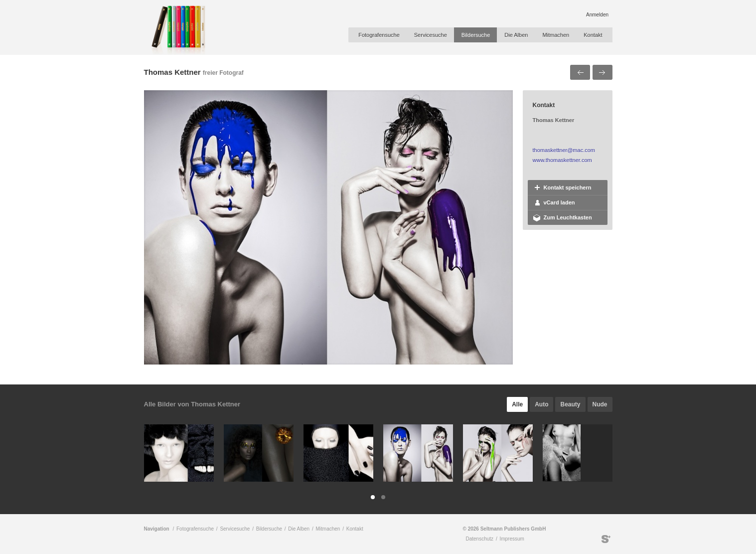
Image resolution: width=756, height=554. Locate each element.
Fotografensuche (379, 35)
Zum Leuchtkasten (568, 217)
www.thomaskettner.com (562, 160)
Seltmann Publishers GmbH (606, 539)
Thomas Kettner (172, 72)
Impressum (512, 539)
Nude (600, 404)
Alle (517, 404)
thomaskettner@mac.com (564, 150)
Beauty (570, 404)
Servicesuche (431, 35)
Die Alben (516, 35)
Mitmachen (556, 35)
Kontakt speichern (568, 187)
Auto (541, 404)
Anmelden (597, 15)
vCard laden (559, 202)
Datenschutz (480, 539)
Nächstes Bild (603, 72)
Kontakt (593, 35)
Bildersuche (476, 35)
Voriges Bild (580, 72)
